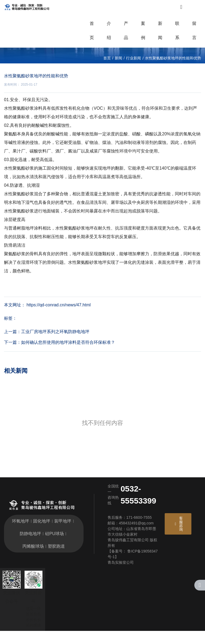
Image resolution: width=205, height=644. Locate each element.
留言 (194, 35)
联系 (177, 35)
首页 (92, 35)
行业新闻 (133, 73)
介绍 (109, 35)
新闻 (160, 35)
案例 (143, 35)
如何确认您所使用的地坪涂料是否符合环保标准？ (68, 356)
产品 (126, 35)
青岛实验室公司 (121, 576)
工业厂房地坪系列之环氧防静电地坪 (55, 345)
